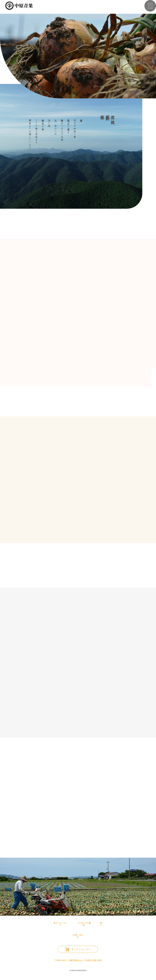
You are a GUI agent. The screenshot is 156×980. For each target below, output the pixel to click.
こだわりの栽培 (84, 923)
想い (101, 923)
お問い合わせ (78, 933)
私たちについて (60, 923)
